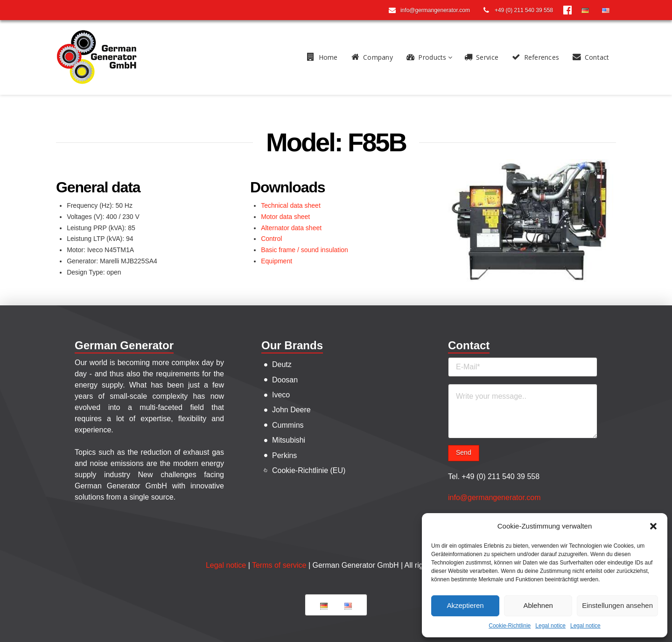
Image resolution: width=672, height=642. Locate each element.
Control (271, 239)
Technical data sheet (291, 205)
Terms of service (279, 565)
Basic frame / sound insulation (304, 250)
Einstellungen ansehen (617, 605)
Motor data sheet (285, 217)
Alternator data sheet (291, 228)
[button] (653, 526)
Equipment (276, 261)
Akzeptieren (465, 605)
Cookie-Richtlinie (510, 626)
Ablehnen (538, 605)
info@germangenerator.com (494, 497)
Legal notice (550, 626)
